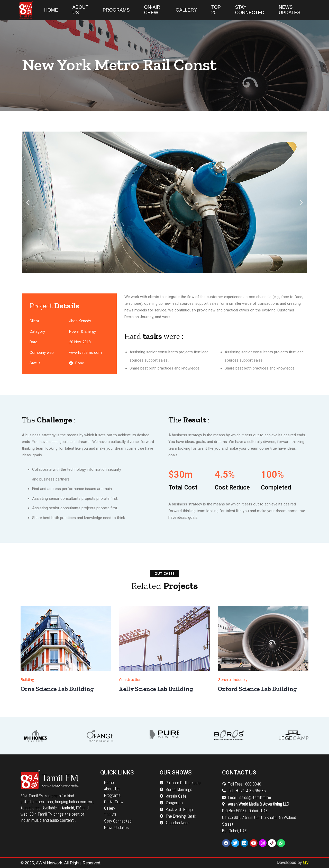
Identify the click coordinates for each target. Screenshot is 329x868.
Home (51, 10)
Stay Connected (250, 10)
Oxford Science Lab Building (258, 689)
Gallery (186, 10)
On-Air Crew (152, 10)
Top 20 (216, 10)
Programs (116, 10)
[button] (28, 202)
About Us (80, 10)
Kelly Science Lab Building (157, 689)
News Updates (289, 10)
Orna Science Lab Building (58, 689)
